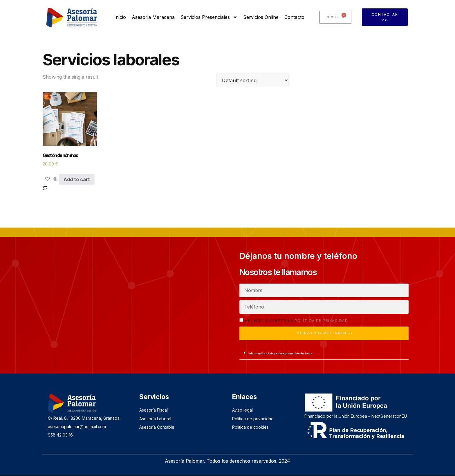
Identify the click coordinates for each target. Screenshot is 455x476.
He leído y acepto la (296, 321)
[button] (324, 353)
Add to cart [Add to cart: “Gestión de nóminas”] (77, 179)
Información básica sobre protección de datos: (281, 354)
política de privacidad (321, 321)
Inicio (120, 17)
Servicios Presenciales (209, 17)
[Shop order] (252, 80)
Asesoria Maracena (153, 17)
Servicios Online (261, 17)
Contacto (294, 17)
